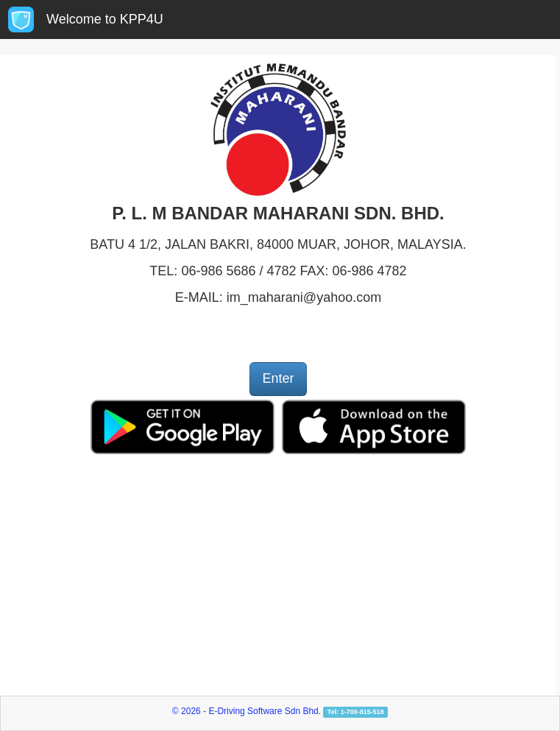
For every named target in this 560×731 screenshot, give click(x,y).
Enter (278, 378)
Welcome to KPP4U (105, 19)
